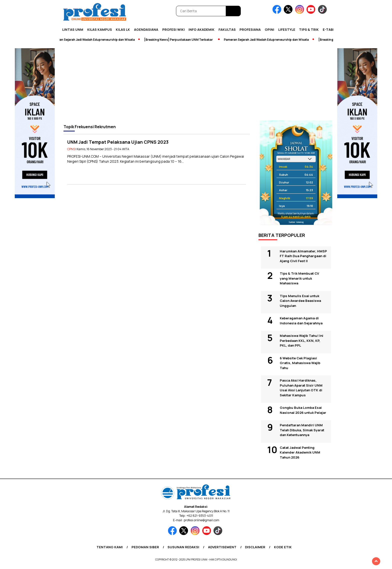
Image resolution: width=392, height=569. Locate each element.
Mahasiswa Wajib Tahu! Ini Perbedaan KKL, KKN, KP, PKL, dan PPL (301, 340)
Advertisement (222, 547)
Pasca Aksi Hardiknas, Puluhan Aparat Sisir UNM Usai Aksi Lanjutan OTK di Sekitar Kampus (301, 388)
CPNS (71, 149)
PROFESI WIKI (173, 29)
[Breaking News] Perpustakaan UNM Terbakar (180, 40)
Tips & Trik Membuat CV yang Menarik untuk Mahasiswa (299, 278)
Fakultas (227, 29)
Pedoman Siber (145, 547)
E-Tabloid (332, 29)
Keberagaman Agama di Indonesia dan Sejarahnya (301, 321)
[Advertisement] (196, 83)
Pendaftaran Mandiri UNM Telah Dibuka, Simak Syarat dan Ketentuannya (302, 430)
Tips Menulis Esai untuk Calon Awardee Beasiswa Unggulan (300, 301)
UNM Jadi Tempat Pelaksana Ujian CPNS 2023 (118, 142)
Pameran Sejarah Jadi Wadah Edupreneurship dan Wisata (93, 40)
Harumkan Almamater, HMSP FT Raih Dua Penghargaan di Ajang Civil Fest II (303, 256)
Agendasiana (146, 29)
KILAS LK (123, 29)
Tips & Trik (309, 29)
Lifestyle (287, 29)
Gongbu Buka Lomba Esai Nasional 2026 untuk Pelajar (303, 410)
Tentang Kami (110, 547)
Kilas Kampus (100, 29)
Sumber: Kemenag (296, 222)
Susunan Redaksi (183, 547)
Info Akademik (201, 29)
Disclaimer (255, 547)
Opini (269, 29)
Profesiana (250, 29)
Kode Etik (283, 547)
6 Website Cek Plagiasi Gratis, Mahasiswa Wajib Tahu (300, 363)
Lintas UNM (73, 29)
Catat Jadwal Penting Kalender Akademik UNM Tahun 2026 (300, 452)
